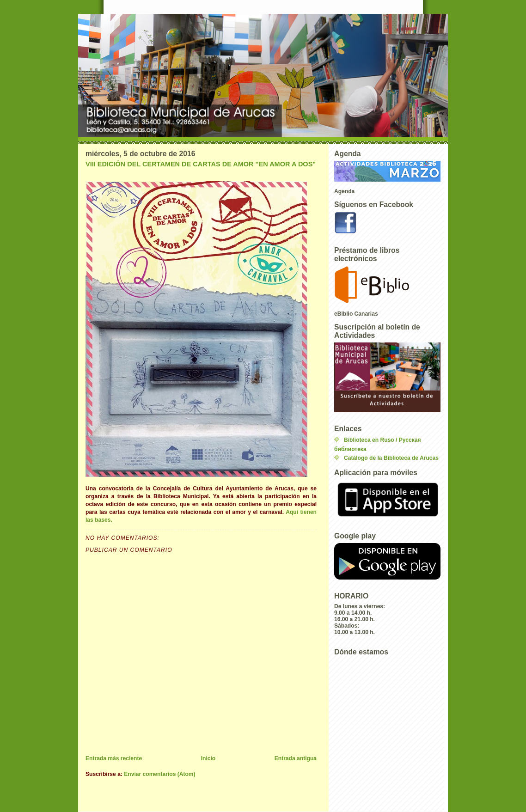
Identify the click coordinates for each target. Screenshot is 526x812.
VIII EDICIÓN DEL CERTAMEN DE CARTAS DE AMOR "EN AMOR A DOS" (201, 164)
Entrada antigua (296, 758)
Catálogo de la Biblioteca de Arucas (391, 458)
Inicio (208, 758)
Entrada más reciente (114, 758)
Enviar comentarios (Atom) (159, 774)
